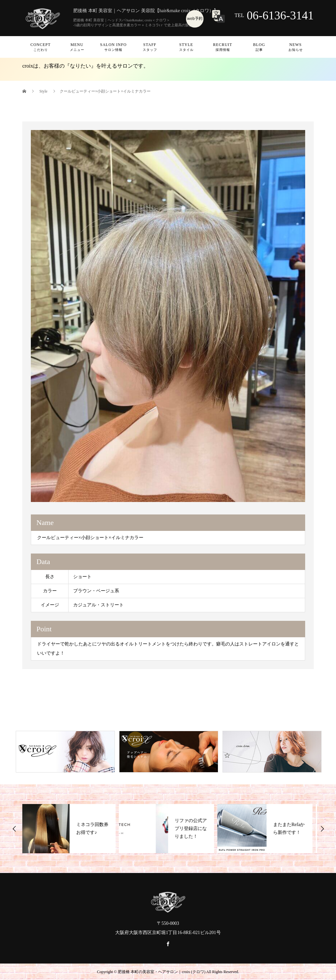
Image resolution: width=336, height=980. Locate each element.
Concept (41, 47)
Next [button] (322, 829)
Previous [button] (14, 829)
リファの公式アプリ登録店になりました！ (193, 828)
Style (186, 47)
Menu (77, 47)
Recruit (223, 47)
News (295, 47)
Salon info (113, 47)
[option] (168, 316)
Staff (150, 47)
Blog (259, 47)
